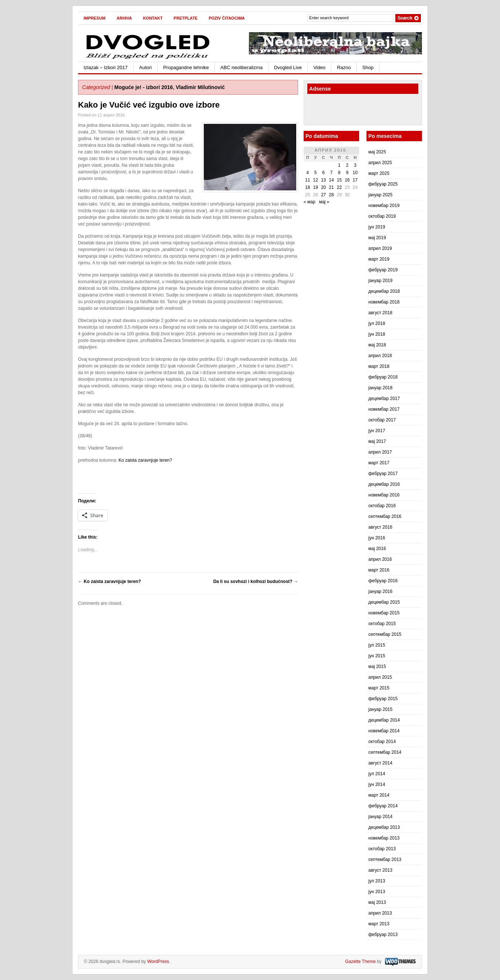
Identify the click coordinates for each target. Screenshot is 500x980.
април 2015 (380, 677)
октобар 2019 (382, 216)
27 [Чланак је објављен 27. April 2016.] (323, 195)
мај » (324, 202)
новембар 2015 (384, 613)
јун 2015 (377, 656)
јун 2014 (377, 784)
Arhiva (124, 18)
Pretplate (186, 18)
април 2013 (380, 913)
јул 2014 (377, 774)
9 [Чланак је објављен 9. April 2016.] (347, 173)
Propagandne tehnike (186, 67)
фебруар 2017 (383, 474)
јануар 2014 (380, 817)
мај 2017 (377, 441)
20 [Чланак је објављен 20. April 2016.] (323, 187)
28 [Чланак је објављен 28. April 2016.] (331, 195)
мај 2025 (377, 152)
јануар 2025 (380, 195)
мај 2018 (377, 345)
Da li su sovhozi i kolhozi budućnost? (256, 581)
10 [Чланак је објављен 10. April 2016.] (355, 173)
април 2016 (380, 559)
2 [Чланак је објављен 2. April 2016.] (347, 165)
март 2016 (379, 570)
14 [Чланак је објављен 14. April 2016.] (331, 180)
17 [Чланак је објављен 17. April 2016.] (355, 180)
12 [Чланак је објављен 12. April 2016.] (315, 180)
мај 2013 (377, 902)
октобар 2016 (382, 506)
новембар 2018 (384, 302)
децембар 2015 (384, 602)
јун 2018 (377, 334)
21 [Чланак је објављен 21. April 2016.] (331, 187)
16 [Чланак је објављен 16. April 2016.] (347, 180)
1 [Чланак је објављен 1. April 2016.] (339, 165)
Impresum (94, 18)
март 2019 (379, 259)
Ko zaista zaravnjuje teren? (145, 460)
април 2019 (380, 248)
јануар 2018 (380, 388)
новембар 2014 (384, 731)
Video (319, 67)
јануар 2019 (380, 281)
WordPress (158, 962)
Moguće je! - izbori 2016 (143, 87)
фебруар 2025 (383, 184)
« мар (310, 202)
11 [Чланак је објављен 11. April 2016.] (308, 180)
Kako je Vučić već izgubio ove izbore (149, 105)
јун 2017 (377, 431)
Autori (145, 67)
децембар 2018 (384, 291)
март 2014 (379, 795)
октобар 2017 (382, 420)
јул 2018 (377, 323)
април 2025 (380, 163)
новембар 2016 (384, 495)
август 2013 (380, 870)
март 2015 (379, 688)
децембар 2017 (384, 399)
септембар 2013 (385, 859)
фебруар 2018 (383, 377)
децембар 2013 (384, 827)
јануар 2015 (380, 709)
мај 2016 (377, 549)
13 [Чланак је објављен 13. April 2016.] (323, 180)
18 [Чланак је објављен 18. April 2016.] (308, 187)
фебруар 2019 (383, 270)
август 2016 (380, 527)
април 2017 (380, 452)
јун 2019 (377, 227)
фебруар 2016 (383, 581)
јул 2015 (377, 645)
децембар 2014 (384, 720)
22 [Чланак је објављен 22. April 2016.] (339, 187)
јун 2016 (377, 538)
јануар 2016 (380, 591)
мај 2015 (377, 667)
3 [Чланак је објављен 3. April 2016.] (355, 165)
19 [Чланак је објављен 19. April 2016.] (315, 187)
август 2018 (380, 313)
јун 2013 (377, 892)
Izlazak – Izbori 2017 (106, 67)
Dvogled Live (288, 67)
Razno (344, 67)
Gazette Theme (360, 962)
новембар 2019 (384, 206)
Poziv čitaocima (227, 18)
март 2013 (379, 924)
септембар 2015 (385, 634)
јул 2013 (377, 881)
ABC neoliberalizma (241, 67)
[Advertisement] (351, 111)
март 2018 (379, 366)
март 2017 (379, 463)
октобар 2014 (382, 742)
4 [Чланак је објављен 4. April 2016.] (308, 173)
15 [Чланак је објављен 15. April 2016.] (339, 180)
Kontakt (153, 18)
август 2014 (380, 763)
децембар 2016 (384, 484)
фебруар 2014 (383, 806)
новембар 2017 (384, 409)
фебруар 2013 (383, 935)
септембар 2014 (385, 752)
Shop (368, 67)
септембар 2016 (385, 516)
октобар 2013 (382, 849)
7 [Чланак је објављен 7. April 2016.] (332, 173)
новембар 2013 (384, 838)
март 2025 (379, 173)
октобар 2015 (382, 624)
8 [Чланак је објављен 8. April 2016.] (339, 173)
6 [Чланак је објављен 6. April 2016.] (323, 173)
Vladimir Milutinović (200, 87)
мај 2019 (377, 238)
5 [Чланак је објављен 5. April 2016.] (316, 173)
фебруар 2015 (383, 699)
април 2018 (380, 356)
